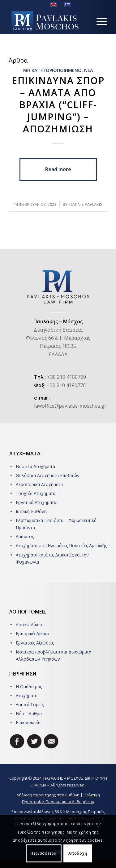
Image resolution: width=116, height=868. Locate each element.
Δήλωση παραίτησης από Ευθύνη (48, 795)
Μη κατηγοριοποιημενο (52, 70)
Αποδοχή (78, 853)
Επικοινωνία (28, 722)
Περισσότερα (44, 853)
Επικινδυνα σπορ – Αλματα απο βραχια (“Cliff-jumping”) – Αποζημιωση (58, 105)
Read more (58, 169)
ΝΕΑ (89, 70)
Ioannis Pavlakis (85, 204)
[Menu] (99, 21)
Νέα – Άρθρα (29, 713)
